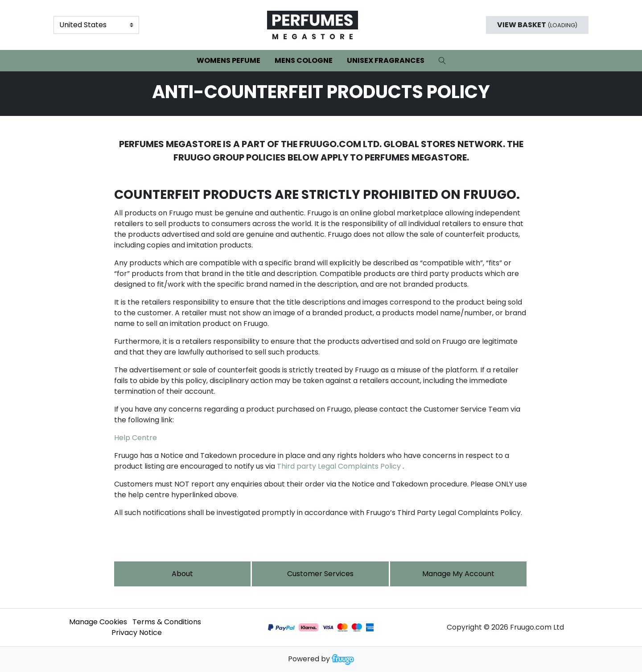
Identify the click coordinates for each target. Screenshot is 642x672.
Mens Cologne (304, 60)
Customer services (320, 574)
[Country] (96, 25)
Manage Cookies (98, 622)
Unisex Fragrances (386, 60)
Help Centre (136, 438)
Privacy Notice (137, 633)
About (182, 574)
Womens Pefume (228, 60)
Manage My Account (458, 574)
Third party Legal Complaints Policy (339, 466)
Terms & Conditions (167, 622)
